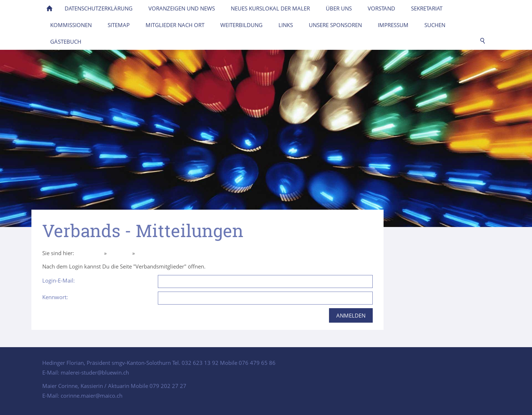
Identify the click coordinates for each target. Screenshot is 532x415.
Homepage (89, 253)
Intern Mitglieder (157, 253)
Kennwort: (55, 297)
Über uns (119, 253)
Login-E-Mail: (59, 280)
